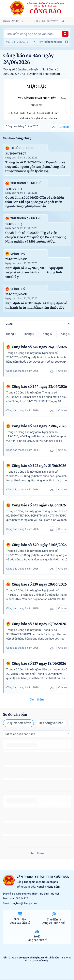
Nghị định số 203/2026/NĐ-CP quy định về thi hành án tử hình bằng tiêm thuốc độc (36, 306)
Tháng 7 (11, 334)
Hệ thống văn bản (51, 723)
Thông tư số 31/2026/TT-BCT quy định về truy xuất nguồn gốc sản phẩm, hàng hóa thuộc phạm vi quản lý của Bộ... (35, 167)
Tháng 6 (29, 334)
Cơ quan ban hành (18, 723)
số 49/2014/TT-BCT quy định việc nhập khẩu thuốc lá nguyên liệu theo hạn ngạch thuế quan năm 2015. (37, 758)
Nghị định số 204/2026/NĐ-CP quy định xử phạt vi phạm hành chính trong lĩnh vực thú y (39, 118)
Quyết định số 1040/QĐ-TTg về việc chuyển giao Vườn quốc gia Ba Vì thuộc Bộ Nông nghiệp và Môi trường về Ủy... (36, 237)
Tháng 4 (64, 334)
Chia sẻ (65, 127)
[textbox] (20, 43)
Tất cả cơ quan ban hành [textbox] (20, 734)
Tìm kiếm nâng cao (53, 42)
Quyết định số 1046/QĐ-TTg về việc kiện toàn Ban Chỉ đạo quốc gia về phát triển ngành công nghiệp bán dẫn (35, 202)
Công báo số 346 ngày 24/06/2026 (29, 59)
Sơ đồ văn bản (15, 714)
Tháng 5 (46, 334)
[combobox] (20, 42)
